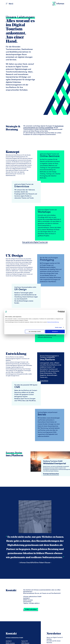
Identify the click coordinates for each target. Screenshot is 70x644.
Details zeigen (58, 327)
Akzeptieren (55, 331)
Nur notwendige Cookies (35, 331)
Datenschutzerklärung (53, 322)
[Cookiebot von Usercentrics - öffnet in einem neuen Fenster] (59, 312)
